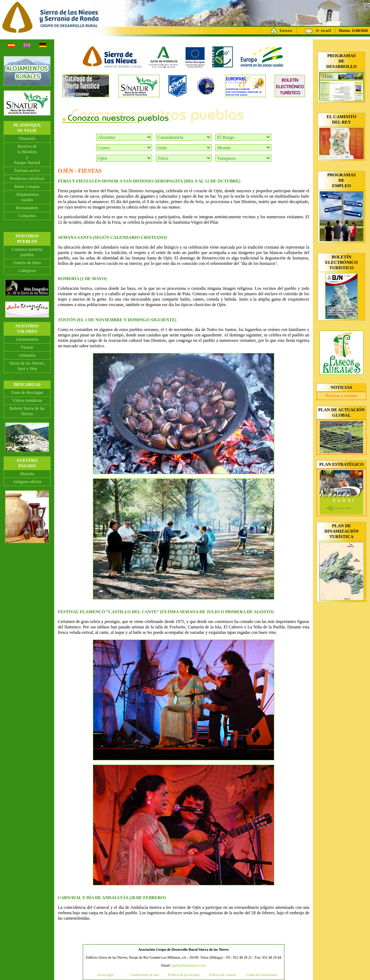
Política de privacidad (183, 975)
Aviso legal (105, 975)
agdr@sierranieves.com (189, 965)
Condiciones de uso (145, 975)
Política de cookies (223, 975)
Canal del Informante (262, 975)
